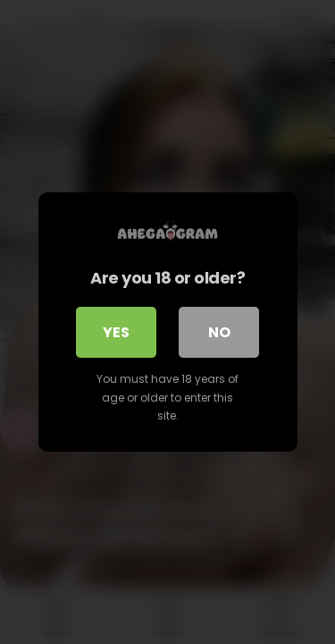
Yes (116, 332)
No (219, 332)
